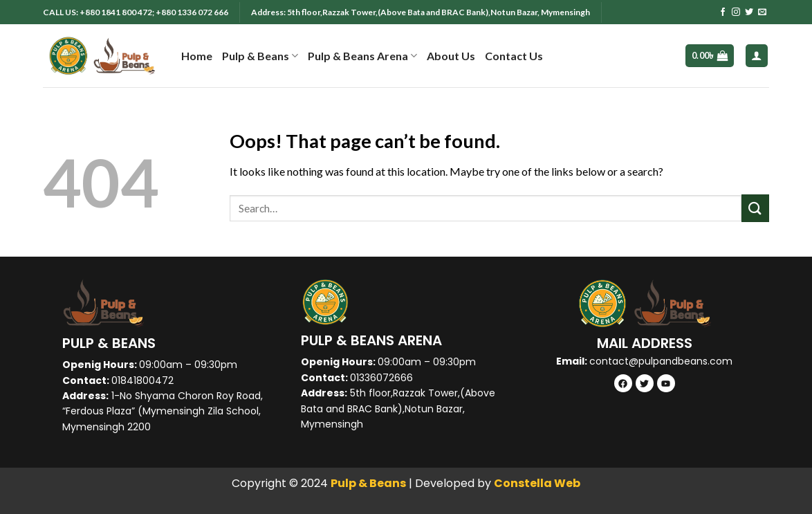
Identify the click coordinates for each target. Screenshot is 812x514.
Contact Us (514, 56)
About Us (451, 56)
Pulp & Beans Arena (362, 56)
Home (197, 56)
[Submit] (755, 208)
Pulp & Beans (260, 56)
